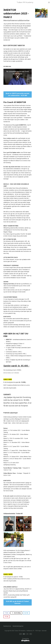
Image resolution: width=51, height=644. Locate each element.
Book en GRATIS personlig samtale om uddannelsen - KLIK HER (18, 94)
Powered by (17, 640)
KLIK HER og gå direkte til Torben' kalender (18, 602)
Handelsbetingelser (18, 626)
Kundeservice (7, 626)
